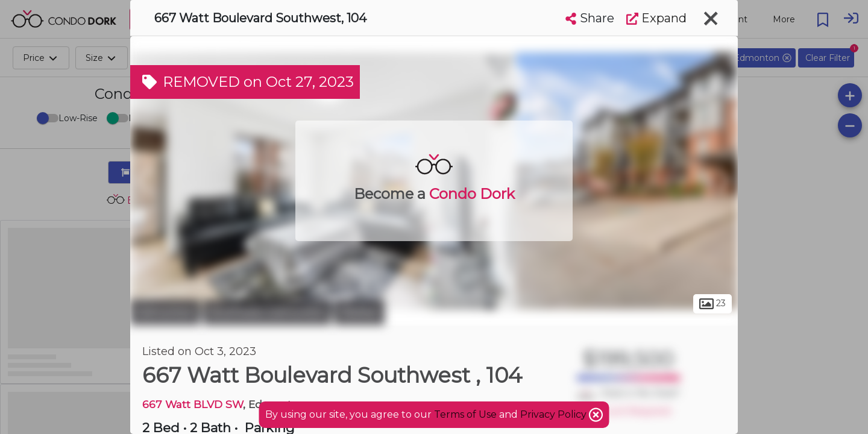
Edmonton (165, 312)
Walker (359, 312)
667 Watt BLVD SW (193, 404)
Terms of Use (465, 414)
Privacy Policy (555, 414)
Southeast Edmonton (267, 312)
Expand (656, 18)
